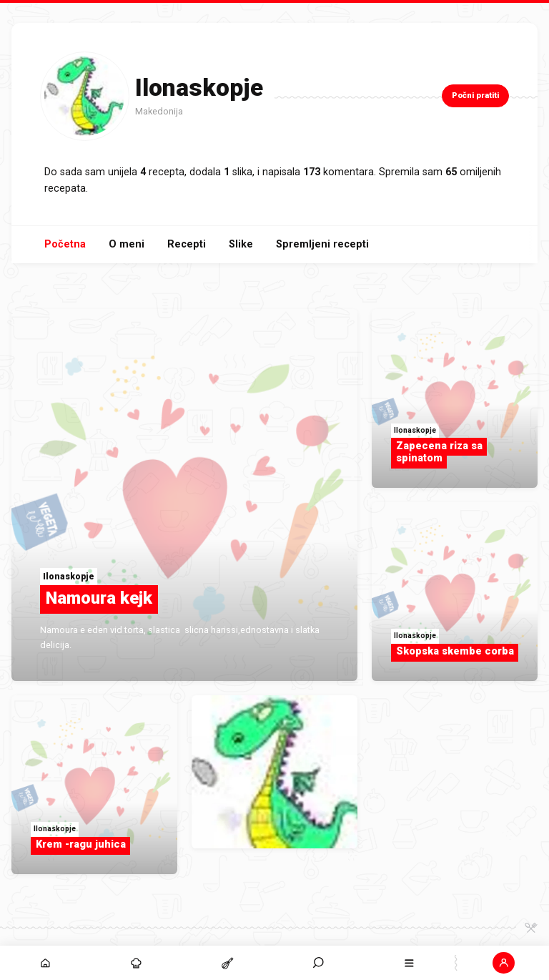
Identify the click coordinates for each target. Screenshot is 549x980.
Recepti (187, 244)
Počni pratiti (475, 95)
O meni (127, 244)
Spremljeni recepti (322, 244)
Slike (241, 244)
